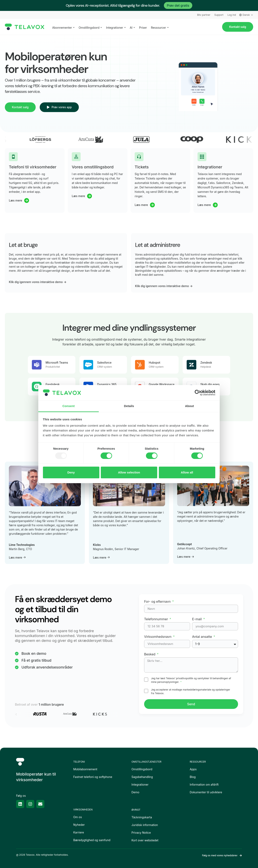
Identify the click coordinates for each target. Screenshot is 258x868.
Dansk (246, 15)
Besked (150, 654)
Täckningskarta (142, 817)
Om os (78, 817)
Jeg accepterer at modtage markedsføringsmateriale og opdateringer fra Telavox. (190, 691)
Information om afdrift (204, 785)
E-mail (197, 619)
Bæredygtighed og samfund (92, 840)
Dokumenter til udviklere (206, 792)
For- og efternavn (158, 601)
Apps (193, 769)
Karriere (79, 832)
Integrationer (140, 785)
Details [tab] (129, 406)
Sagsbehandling (142, 777)
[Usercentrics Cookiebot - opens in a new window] (198, 393)
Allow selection (129, 472)
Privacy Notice (141, 833)
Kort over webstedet (145, 840)
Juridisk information (145, 825)
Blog (193, 777)
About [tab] (189, 406)
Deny (71, 472)
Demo (135, 792)
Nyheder (79, 825)
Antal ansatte (202, 637)
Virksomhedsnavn (158, 637)
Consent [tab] (69, 406)
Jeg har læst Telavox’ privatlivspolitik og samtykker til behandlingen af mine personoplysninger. (191, 680)
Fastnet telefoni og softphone (93, 777)
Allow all (187, 472)
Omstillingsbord (142, 769)
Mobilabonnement (85, 769)
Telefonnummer (157, 619)
